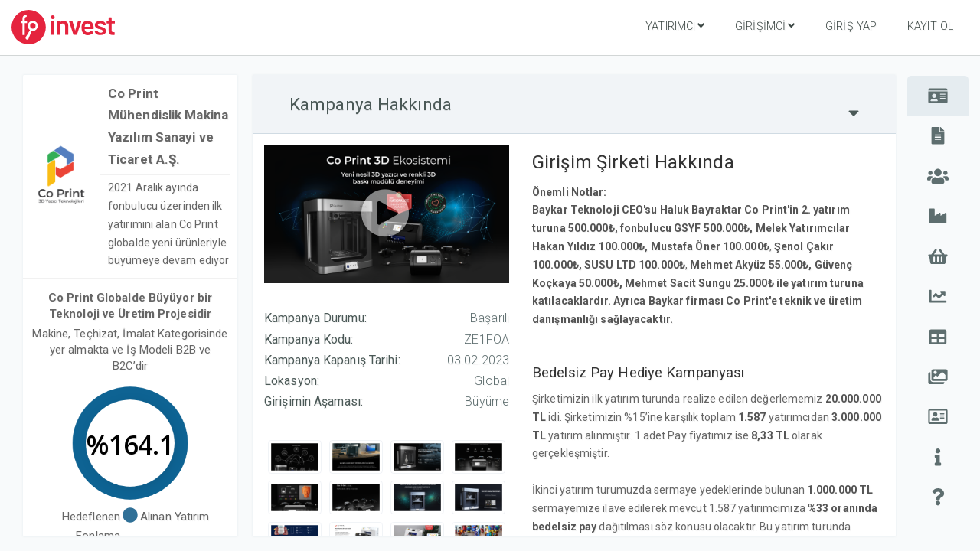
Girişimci (765, 26)
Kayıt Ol (930, 26)
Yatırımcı (675, 26)
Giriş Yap (851, 26)
